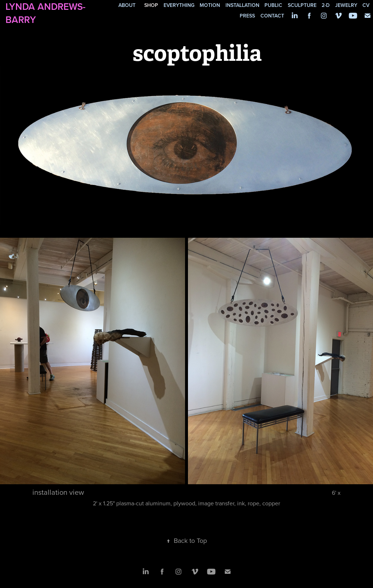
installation (242, 5)
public (273, 5)
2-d (326, 5)
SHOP (151, 5)
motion (210, 5)
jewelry (346, 5)
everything (179, 5)
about (127, 5)
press (247, 16)
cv (366, 5)
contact (272, 16)
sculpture (302, 5)
